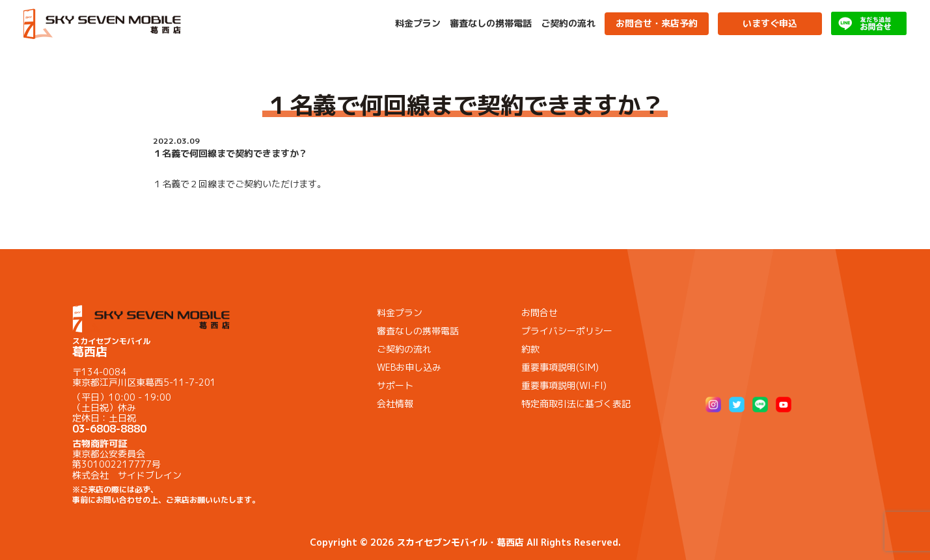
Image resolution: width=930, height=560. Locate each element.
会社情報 (395, 404)
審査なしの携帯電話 (491, 23)
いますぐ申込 (770, 23)
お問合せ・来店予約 (657, 23)
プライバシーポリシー (567, 331)
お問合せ (540, 313)
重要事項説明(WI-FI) (564, 385)
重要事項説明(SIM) (560, 367)
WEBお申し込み (409, 367)
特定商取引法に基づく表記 (576, 404)
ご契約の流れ (568, 23)
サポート (395, 385)
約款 (530, 349)
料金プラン (418, 23)
